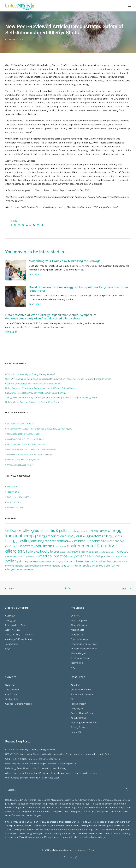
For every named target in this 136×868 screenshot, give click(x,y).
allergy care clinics (96, 830)
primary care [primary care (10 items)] (26, 561)
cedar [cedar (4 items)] (71, 541)
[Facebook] (60, 858)
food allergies (23, 811)
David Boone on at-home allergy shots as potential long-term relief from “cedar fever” (78, 289)
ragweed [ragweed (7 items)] (40, 561)
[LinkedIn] (71, 858)
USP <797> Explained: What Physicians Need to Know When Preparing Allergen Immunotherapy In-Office (58, 754)
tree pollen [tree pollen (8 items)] (105, 565)
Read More (35, 275)
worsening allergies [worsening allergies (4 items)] (25, 569)
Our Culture (11, 694)
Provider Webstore (80, 658)
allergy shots (58, 811)
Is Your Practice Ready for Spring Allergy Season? (30, 749)
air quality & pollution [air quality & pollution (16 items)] (56, 531)
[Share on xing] (38, 225)
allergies (37, 815)
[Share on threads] (19, 225)
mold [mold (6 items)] (71, 557)
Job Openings (12, 690)
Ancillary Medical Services (84, 649)
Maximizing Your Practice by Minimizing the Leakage (65, 261)
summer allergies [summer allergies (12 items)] (79, 565)
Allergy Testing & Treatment (19, 634)
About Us (75, 685)
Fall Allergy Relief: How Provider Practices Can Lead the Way (36, 768)
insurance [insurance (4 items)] (34, 557)
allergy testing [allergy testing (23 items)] (18, 541)
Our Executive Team (81, 690)
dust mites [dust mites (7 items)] (60, 546)
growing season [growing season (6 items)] (80, 552)
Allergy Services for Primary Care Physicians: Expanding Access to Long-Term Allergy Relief (51, 773)
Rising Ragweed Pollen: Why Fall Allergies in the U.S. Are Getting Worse (40, 764)
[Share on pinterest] (23, 225)
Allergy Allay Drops (79, 811)
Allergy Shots (77, 630)
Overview (10, 616)
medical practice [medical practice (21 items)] (53, 556)
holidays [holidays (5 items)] (93, 552)
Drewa (92, 850)
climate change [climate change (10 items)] (114, 541)
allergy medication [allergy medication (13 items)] (50, 536)
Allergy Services (79, 625)
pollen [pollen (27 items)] (11, 561)
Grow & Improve (79, 620)
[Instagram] (76, 858)
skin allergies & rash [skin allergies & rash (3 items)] (60, 562)
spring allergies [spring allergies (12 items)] (100, 561)
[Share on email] (42, 225)
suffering (46, 837)
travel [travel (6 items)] (95, 566)
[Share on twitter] (15, 225)
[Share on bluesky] (34, 225)
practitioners (18, 826)
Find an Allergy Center (16, 625)
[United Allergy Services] (20, 6)
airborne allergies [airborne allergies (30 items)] (22, 530)
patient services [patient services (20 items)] (87, 556)
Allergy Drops (78, 634)
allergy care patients (24, 830)
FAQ (7, 649)
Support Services (79, 639)
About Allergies (13, 630)
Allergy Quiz (11, 620)
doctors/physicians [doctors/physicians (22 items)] (37, 546)
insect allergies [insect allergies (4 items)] (23, 557)
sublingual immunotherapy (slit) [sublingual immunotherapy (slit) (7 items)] (48, 566)
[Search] (68, 790)
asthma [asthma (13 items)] (62, 541)
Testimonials (11, 644)
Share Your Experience (82, 694)
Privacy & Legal (79, 727)
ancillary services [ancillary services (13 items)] (44, 541)
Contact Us (76, 732)
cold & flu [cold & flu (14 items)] (12, 546)
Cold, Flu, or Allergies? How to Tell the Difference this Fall (33, 759)
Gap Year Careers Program (19, 704)
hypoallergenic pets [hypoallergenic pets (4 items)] (106, 552)
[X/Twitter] (65, 858)
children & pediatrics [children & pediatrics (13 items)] (89, 541)
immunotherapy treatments (65, 830)
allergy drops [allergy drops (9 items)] (99, 531)
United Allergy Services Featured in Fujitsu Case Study (32, 778)
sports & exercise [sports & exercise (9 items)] (78, 561)
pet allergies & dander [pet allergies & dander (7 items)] (114, 556)
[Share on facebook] (11, 225)
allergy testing (76, 808)
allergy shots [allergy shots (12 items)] (113, 536)
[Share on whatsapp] (30, 225)
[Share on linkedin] (26, 225)
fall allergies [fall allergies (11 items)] (31, 551)
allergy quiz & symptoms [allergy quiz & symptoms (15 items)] (84, 536)
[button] (129, 6)
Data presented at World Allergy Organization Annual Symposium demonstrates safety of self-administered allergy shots (51, 317)
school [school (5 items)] (49, 562)
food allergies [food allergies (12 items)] (50, 551)
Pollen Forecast (78, 704)
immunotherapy (53, 833)
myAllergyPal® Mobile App (18, 639)
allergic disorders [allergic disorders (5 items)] (82, 531)
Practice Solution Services (84, 644)
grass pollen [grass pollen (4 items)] (65, 552)
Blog (68, 588)
